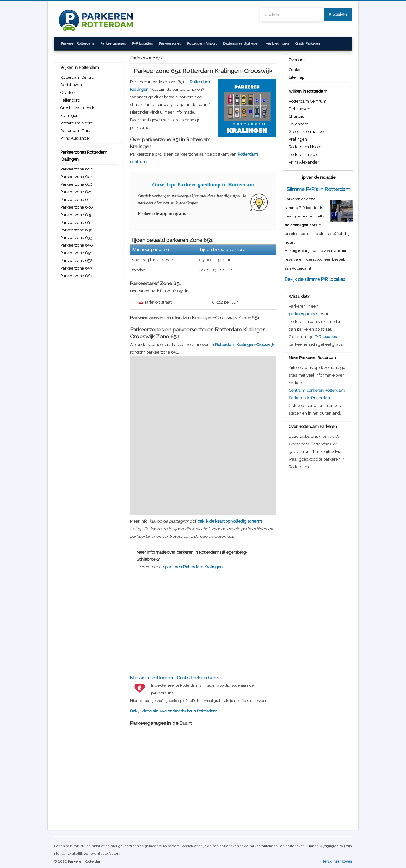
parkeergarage (303, 314)
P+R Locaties (142, 44)
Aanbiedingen (277, 44)
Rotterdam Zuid (75, 131)
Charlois (68, 93)
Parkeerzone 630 (77, 207)
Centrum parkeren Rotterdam (317, 390)
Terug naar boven (337, 861)
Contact (296, 70)
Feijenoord (70, 100)
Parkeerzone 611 (76, 200)
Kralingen (69, 115)
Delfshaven (71, 85)
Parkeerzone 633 (76, 238)
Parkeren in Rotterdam (310, 398)
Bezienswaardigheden (241, 44)
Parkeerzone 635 (76, 215)
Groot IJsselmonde (78, 108)
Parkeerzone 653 (76, 268)
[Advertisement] (203, 618)
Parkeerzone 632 (76, 230)
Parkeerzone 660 (77, 276)
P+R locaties (325, 337)
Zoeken (338, 14)
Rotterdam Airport (202, 44)
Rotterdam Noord (77, 123)
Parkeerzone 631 (76, 222)
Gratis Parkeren (308, 44)
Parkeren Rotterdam (77, 44)
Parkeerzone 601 (76, 177)
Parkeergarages (113, 44)
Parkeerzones (170, 44)
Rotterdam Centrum (79, 77)
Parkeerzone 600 (77, 169)
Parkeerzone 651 (76, 253)
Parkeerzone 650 (77, 245)
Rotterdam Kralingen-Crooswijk (245, 345)
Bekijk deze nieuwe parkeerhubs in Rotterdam (203, 694)
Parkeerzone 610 (76, 184)
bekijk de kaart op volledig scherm (230, 521)
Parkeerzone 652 (76, 260)
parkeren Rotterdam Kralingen (194, 567)
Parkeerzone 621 (76, 192)
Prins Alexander (75, 138)
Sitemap (297, 77)
